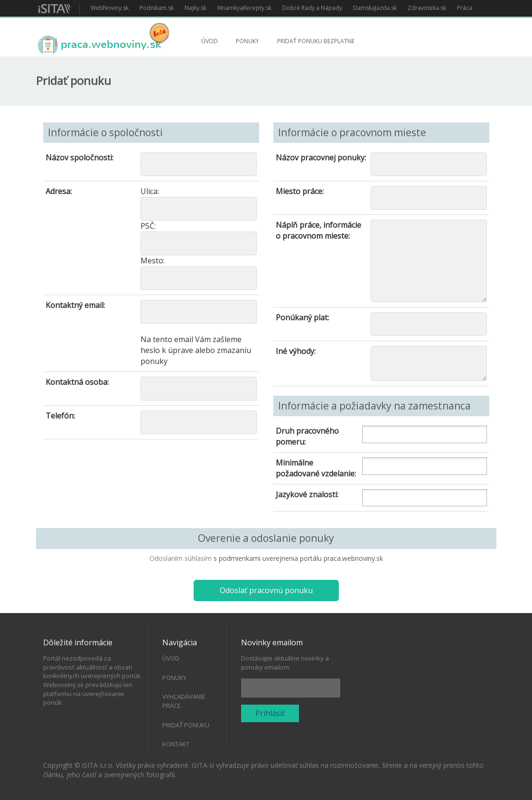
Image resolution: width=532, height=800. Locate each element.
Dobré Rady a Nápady (312, 8)
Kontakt (176, 744)
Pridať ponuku (186, 725)
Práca (465, 8)
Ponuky (247, 41)
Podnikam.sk (157, 8)
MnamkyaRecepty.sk (244, 8)
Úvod (210, 41)
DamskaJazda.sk (375, 8)
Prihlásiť (270, 713)
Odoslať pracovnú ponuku (266, 590)
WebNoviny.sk (110, 8)
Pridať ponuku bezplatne (316, 41)
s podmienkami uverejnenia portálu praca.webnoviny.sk (298, 558)
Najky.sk (196, 8)
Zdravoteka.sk (427, 8)
